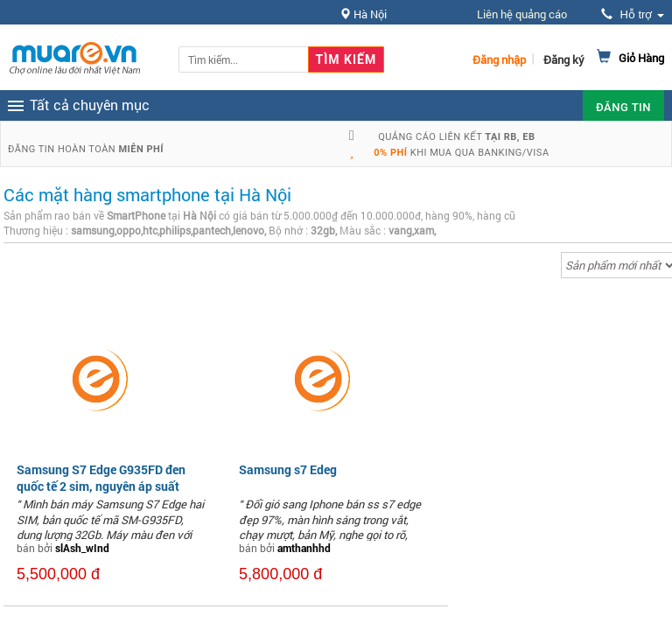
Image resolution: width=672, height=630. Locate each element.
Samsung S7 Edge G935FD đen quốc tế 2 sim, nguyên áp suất (101, 477)
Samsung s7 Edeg (288, 469)
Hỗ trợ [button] (633, 14)
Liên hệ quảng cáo (522, 14)
